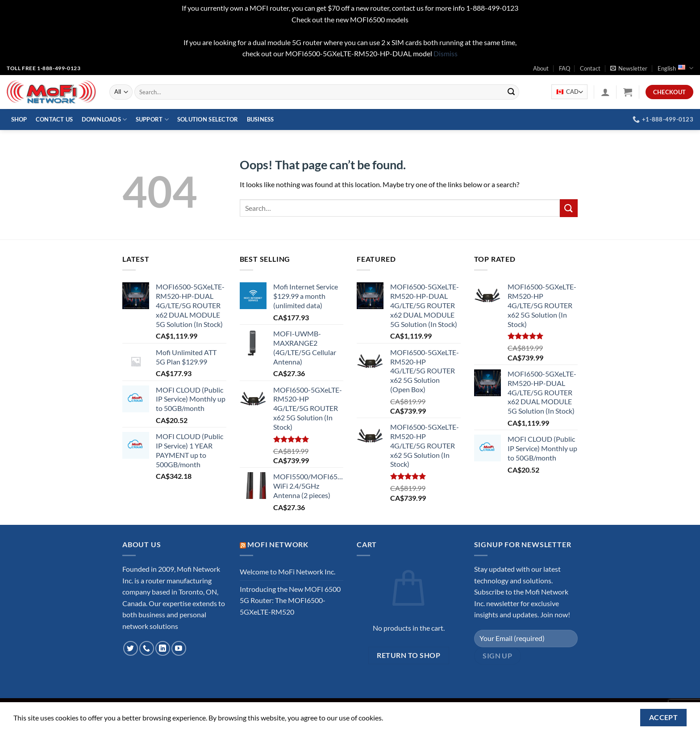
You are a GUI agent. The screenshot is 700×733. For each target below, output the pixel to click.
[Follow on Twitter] (131, 648)
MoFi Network (278, 544)
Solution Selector (208, 119)
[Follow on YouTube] (179, 648)
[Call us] (147, 648)
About (541, 68)
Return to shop (408, 655)
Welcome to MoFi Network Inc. (287, 572)
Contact (590, 68)
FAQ (565, 68)
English (675, 68)
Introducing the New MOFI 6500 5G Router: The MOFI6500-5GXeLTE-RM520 (290, 600)
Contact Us (54, 119)
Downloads (104, 119)
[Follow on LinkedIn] (163, 648)
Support (152, 119)
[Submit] (511, 92)
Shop (19, 119)
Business (260, 119)
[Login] (605, 92)
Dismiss (446, 53)
